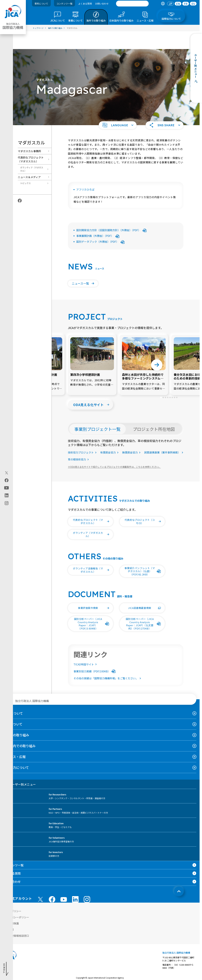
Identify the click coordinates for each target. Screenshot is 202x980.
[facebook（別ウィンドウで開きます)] (7, 480)
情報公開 (8, 912)
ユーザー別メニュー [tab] (19, 766)
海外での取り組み (16, 717)
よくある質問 (85, 4)
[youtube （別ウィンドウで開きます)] (64, 882)
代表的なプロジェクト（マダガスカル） (31, 142)
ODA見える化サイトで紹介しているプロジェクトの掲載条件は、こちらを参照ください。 (114, 449)
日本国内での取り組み (19, 728)
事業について (13, 706)
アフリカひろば (85, 172)
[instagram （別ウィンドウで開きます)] (87, 882)
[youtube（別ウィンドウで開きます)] (7, 488)
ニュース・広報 (14, 739)
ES (193, 4)
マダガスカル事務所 (29, 133)
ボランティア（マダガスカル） (32, 151)
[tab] (163, 4)
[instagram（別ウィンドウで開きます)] (7, 503)
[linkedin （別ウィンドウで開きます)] (75, 882)
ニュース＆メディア (29, 159)
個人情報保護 (11, 906)
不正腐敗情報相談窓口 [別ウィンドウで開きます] (16, 918)
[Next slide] (157, 347)
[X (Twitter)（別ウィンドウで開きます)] (7, 473)
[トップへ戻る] (179, 873)
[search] (132, 4)
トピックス (25, 165)
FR (186, 4)
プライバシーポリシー (16, 899)
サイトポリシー (12, 893)
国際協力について (16, 750)
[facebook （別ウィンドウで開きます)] (52, 882)
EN (178, 4)
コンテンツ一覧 (64, 4)
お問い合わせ (102, 4)
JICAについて (13, 695)
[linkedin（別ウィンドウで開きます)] (7, 495)
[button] (118, 107)
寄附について (41, 4)
